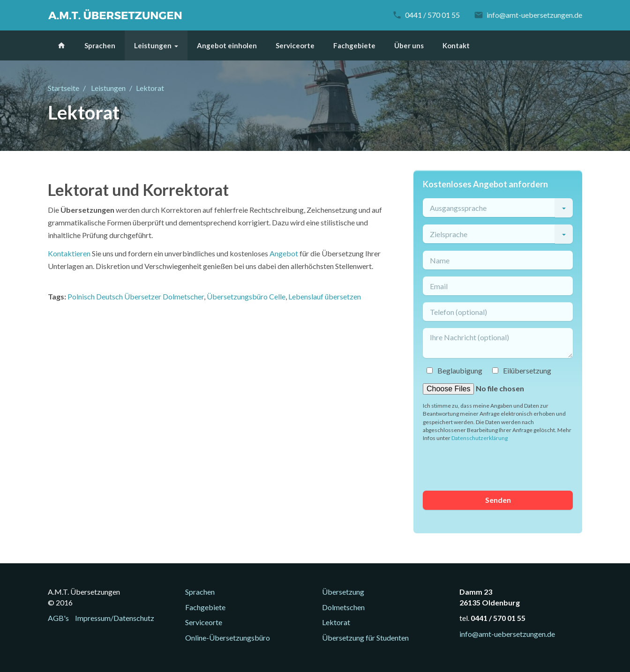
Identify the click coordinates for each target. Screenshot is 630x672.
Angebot (284, 253)
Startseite (64, 88)
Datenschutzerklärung (480, 438)
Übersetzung (343, 592)
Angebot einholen (227, 45)
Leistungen (153, 45)
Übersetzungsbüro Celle (246, 296)
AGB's (58, 618)
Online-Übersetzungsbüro (228, 638)
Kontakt (456, 45)
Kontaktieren (69, 253)
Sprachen (100, 45)
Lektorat (336, 622)
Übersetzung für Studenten (365, 638)
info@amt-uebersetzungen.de (534, 15)
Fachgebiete (354, 45)
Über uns (409, 45)
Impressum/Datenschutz (115, 618)
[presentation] (494, 465)
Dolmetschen (343, 607)
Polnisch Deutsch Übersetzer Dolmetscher (136, 296)
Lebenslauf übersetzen (325, 296)
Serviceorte (295, 45)
